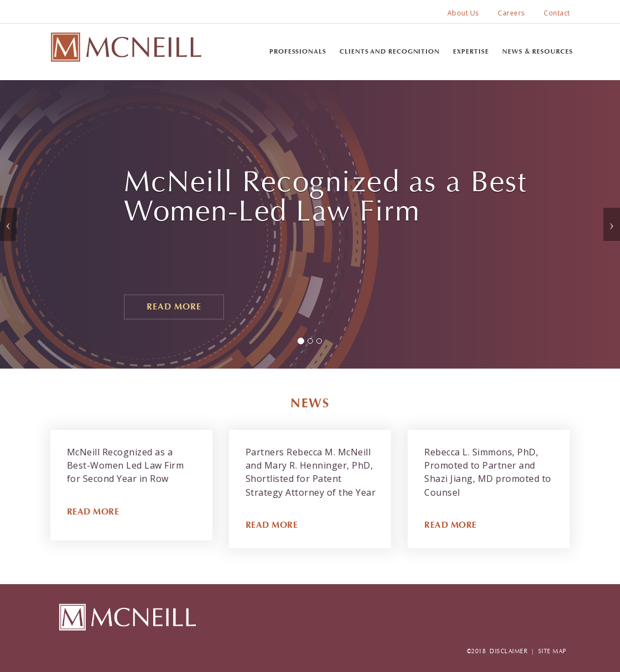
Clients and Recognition (390, 51)
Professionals (298, 51)
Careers (511, 13)
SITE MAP (552, 651)
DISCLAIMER (509, 651)
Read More (174, 306)
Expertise (471, 51)
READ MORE (93, 511)
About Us (463, 13)
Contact (557, 13)
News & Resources (537, 51)
